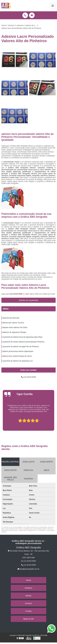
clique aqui (29, 294)
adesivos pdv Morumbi (11, 318)
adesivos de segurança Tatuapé (14, 332)
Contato (28, 611)
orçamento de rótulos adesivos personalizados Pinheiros (23, 342)
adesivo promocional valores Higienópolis (18, 351)
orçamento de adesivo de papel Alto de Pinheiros (21, 347)
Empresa (28, 588)
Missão (28, 596)
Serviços (28, 603)
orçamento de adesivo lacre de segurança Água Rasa (22, 337)
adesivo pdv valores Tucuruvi (13, 323)
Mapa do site (28, 619)
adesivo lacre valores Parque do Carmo (17, 356)
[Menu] (53, 6)
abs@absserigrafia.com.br (28, 569)
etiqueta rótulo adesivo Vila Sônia (15, 327)
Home (29, 580)
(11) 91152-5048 (16, 294)
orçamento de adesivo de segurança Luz (18, 361)
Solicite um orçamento (29, 300)
